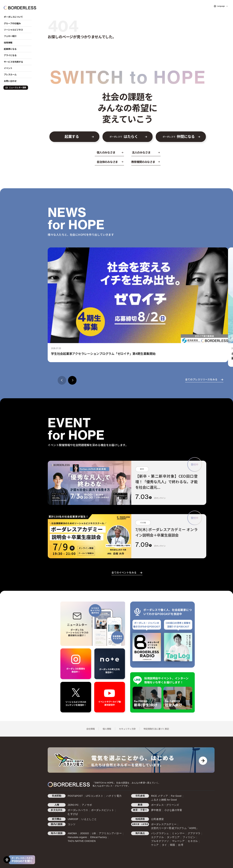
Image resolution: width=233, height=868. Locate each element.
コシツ (72, 824)
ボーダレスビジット (103, 810)
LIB (94, 833)
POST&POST (75, 796)
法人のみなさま (141, 152)
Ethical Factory (99, 837)
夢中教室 (156, 810)
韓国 (172, 845)
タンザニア (173, 837)
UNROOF (73, 819)
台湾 (181, 845)
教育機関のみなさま (143, 162)
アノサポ (87, 805)
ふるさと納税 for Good (164, 800)
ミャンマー (178, 833)
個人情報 (107, 729)
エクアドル (157, 837)
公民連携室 (157, 819)
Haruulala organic (77, 837)
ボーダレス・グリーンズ (165, 805)
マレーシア (178, 841)
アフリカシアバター (110, 833)
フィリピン (189, 837)
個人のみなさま (106, 152)
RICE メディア (159, 796)
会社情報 (91, 729)
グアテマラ (194, 833)
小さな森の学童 (173, 810)
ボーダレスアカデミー (164, 824)
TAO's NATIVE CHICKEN (82, 841)
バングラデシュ (160, 833)
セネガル (193, 841)
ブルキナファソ (160, 841)
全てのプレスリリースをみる (201, 379)
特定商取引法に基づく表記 (156, 729)
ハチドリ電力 (114, 796)
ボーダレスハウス (78, 810)
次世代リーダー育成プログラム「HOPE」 (175, 828)
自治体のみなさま (107, 162)
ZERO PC (73, 805)
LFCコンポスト (95, 796)
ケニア (155, 845)
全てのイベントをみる (124, 572)
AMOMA (72, 833)
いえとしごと (89, 819)
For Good (176, 796)
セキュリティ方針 (127, 729)
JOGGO (85, 833)
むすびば (73, 814)
